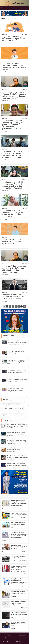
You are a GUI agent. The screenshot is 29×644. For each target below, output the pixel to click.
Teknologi (4, 416)
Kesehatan (9, 412)
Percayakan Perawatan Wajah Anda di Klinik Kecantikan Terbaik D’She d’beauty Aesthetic (14, 390)
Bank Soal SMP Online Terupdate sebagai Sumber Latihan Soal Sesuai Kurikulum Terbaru (14, 66)
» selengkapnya (5, 43)
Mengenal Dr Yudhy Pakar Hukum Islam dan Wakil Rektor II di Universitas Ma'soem (14, 297)
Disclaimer (8, 638)
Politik (16, 408)
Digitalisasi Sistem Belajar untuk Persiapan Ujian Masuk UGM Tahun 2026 (14, 39)
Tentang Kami (21, 635)
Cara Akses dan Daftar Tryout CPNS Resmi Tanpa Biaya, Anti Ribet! (18, 624)
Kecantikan (4, 408)
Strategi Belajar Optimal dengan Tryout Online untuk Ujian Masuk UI (13, 241)
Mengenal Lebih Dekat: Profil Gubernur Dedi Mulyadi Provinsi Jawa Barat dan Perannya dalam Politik (17, 426)
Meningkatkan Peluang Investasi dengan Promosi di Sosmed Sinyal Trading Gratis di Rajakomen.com (17, 442)
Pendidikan (5, 34)
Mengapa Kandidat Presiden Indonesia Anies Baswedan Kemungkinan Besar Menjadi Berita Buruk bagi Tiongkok (17, 342)
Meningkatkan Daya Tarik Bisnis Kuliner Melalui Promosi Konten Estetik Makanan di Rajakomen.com (17, 457)
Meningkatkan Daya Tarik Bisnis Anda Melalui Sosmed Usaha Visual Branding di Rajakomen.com (17, 465)
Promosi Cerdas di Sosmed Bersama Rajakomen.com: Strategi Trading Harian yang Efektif (17, 434)
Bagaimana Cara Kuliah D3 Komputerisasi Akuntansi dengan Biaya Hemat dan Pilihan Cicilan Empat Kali (13, 185)
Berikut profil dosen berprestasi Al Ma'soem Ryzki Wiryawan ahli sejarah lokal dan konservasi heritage (14, 269)
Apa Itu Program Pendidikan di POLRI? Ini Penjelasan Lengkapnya (18, 603)
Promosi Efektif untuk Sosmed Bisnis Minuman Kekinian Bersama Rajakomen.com (16, 450)
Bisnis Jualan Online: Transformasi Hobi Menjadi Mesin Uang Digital (19, 547)
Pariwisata (18, 405)
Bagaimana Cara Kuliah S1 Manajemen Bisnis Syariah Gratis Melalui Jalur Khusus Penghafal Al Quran (13, 214)
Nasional (15, 412)
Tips (3, 412)
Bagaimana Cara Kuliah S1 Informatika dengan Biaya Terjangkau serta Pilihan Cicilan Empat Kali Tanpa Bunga (12, 155)
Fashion (4, 405)
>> (25, 306)
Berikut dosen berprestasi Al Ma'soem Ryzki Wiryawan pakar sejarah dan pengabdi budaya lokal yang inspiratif (14, 95)
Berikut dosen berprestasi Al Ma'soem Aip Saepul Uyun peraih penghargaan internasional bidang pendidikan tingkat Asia (13, 125)
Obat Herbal (11, 405)
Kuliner (11, 408)
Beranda (8, 635)
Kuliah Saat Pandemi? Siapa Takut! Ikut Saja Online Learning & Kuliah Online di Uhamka (14, 362)
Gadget (21, 408)
